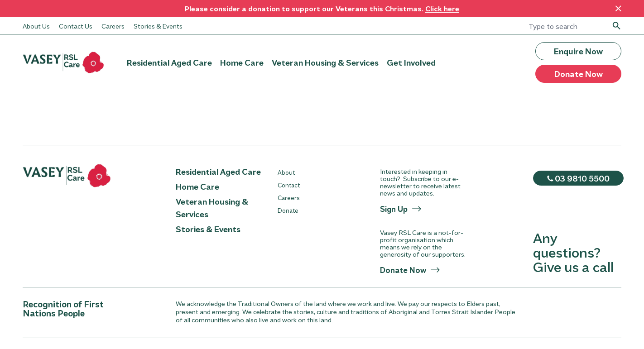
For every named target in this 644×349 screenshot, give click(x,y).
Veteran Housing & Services (325, 62)
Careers (113, 26)
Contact (289, 185)
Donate (288, 210)
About (286, 172)
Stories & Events (158, 26)
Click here (442, 8)
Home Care (242, 62)
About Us (36, 26)
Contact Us (76, 26)
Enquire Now (578, 51)
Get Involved (411, 62)
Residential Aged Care (169, 62)
